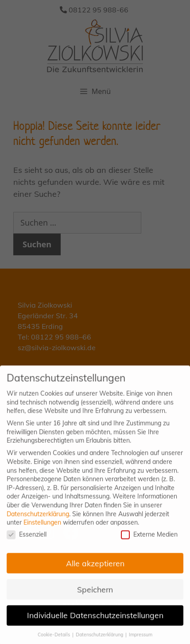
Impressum (141, 640)
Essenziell (27, 540)
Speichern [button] (95, 594)
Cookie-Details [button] (54, 640)
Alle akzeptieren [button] (95, 568)
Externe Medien (149, 540)
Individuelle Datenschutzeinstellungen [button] (95, 621)
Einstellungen (42, 528)
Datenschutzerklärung (38, 519)
